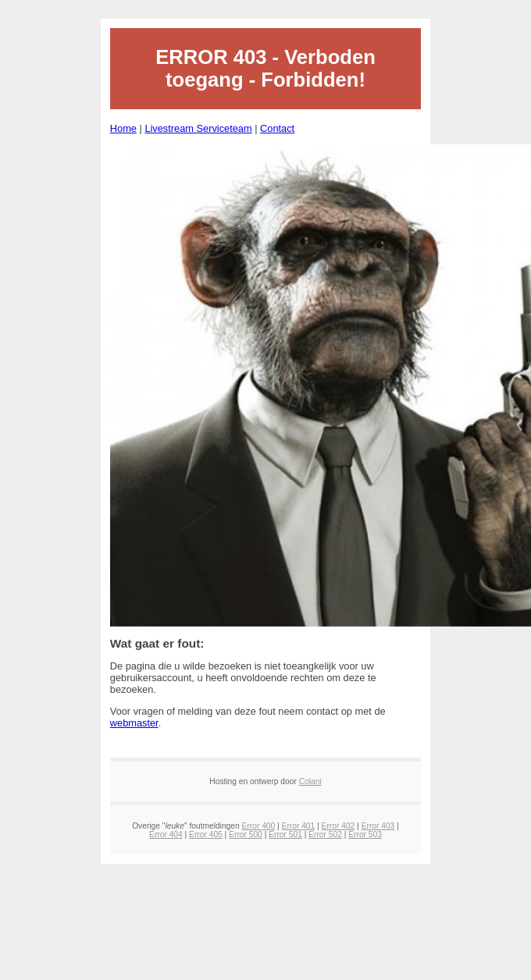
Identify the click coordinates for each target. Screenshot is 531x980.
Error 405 (206, 834)
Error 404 (166, 834)
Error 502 (325, 834)
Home (123, 128)
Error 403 (378, 826)
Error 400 (259, 826)
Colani (310, 781)
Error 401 (299, 826)
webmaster (134, 723)
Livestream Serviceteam (198, 128)
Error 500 (246, 834)
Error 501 (285, 834)
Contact (277, 128)
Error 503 (365, 834)
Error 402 (339, 826)
